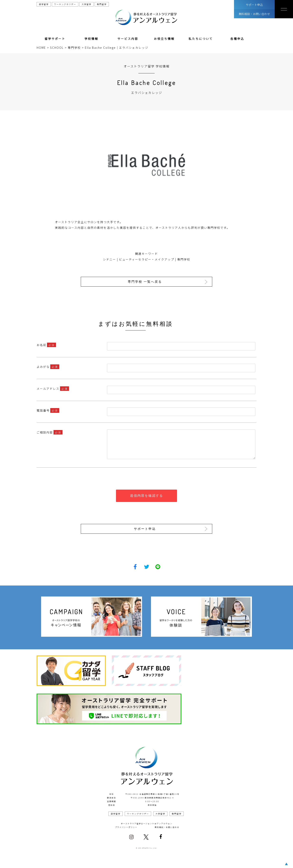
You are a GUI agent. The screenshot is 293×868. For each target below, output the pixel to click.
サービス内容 (128, 39)
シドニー (109, 259)
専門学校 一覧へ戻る (145, 282)
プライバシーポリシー (126, 827)
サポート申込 (254, 5)
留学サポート (55, 39)
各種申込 (237, 39)
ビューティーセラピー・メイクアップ (147, 259)
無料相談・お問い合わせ (254, 14)
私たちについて (201, 39)
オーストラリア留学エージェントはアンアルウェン (147, 823)
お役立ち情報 (164, 39)
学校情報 (91, 39)
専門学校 (184, 259)
